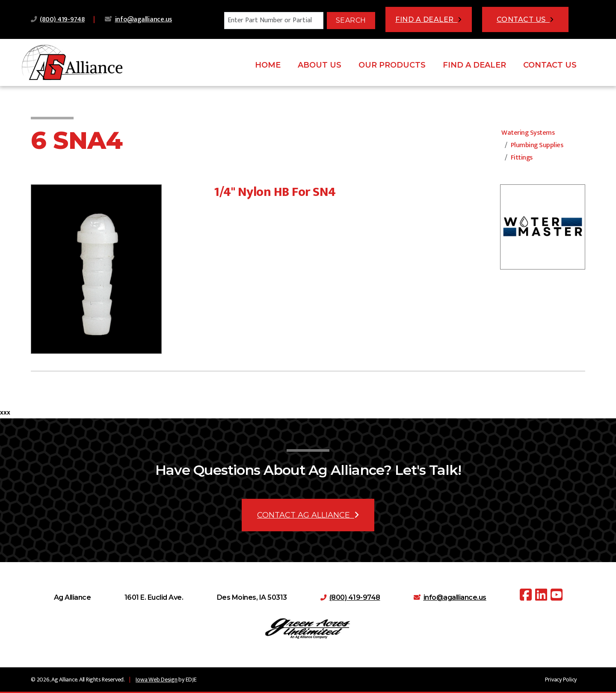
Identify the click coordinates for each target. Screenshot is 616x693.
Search (351, 20)
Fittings (522, 158)
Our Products (392, 65)
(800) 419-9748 (62, 19)
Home (268, 65)
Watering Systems (528, 133)
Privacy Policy (561, 680)
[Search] (274, 21)
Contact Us (550, 65)
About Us (320, 65)
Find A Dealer (474, 65)
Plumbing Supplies (537, 145)
